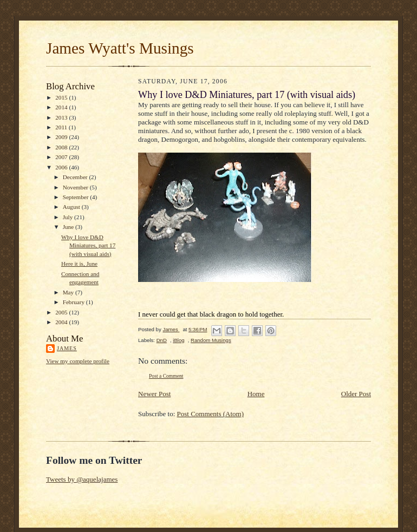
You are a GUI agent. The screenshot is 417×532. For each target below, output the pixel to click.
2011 (62, 127)
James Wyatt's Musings (120, 48)
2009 (62, 137)
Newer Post (154, 394)
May (69, 292)
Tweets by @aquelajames (82, 479)
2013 (62, 117)
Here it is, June (79, 264)
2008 (62, 147)
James (67, 348)
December (76, 177)
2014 (62, 107)
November (76, 187)
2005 (62, 312)
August (72, 207)
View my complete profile (78, 361)
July (69, 217)
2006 (62, 167)
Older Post (356, 394)
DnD (162, 340)
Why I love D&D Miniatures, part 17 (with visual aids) (88, 245)
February (74, 302)
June (69, 227)
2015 (62, 97)
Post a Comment (166, 376)
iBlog (178, 340)
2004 (62, 322)
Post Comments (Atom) (211, 414)
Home (256, 394)
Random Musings (211, 340)
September (77, 197)
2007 (62, 157)
